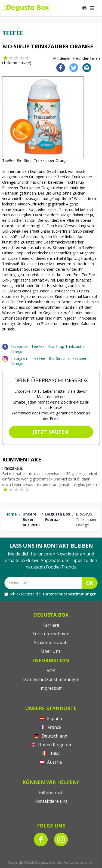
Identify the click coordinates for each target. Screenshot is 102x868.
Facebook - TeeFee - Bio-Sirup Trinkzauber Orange (48, 349)
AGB (51, 671)
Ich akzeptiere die (50, 594)
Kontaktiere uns (51, 801)
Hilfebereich (51, 792)
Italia (51, 753)
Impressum (51, 688)
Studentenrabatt (51, 642)
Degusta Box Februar (58, 517)
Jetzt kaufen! (51, 432)
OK (89, 583)
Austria (51, 762)
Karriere (51, 625)
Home (11, 514)
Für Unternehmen (51, 634)
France (51, 727)
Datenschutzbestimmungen (70, 594)
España (51, 719)
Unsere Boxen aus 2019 (31, 519)
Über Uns (51, 651)
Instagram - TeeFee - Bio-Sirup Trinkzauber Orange (48, 361)
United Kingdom (51, 745)
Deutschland (51, 736)
